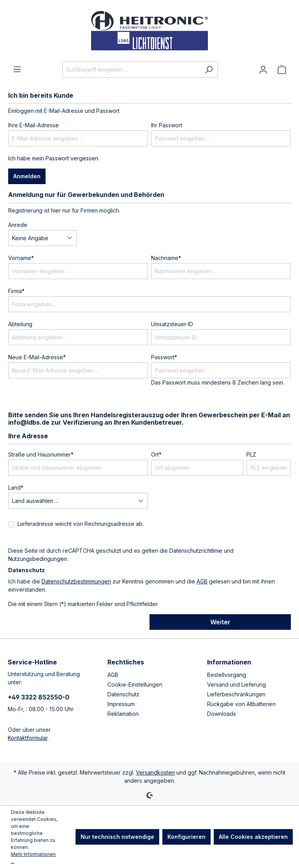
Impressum (121, 704)
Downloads (222, 714)
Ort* (156, 454)
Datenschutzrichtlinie (196, 551)
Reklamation (123, 714)
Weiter (220, 622)
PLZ (251, 454)
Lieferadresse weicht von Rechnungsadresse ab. (81, 524)
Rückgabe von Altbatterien (241, 704)
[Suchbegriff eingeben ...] (131, 69)
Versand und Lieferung (237, 684)
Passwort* (164, 357)
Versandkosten (155, 772)
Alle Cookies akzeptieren (253, 837)
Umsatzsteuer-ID (172, 324)
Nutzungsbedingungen (38, 559)
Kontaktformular (28, 738)
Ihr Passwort (167, 125)
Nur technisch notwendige (117, 837)
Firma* (16, 291)
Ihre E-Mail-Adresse (33, 125)
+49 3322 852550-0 (39, 697)
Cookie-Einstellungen (135, 684)
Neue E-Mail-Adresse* (37, 357)
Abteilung (20, 324)
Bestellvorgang (227, 675)
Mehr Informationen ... (33, 858)
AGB (202, 581)
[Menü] (17, 69)
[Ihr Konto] (263, 70)
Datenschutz (123, 694)
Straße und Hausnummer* (41, 454)
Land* (16, 488)
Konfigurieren (186, 837)
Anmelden (27, 176)
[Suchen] (209, 69)
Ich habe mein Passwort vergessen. (54, 158)
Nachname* (166, 258)
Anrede (18, 225)
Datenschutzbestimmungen (76, 581)
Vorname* (21, 258)
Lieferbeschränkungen (236, 694)
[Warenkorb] (282, 70)
